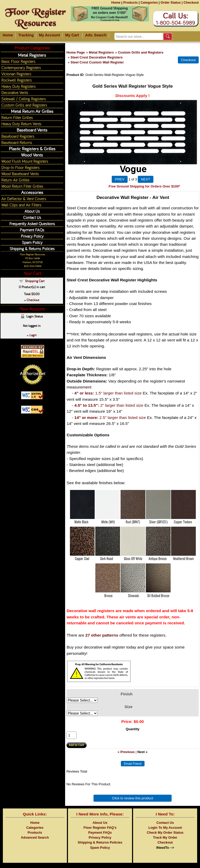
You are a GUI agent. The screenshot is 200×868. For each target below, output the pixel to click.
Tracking (26, 35)
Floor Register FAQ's (100, 828)
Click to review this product (133, 798)
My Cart (72, 35)
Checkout (191, 2)
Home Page (76, 52)
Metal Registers (101, 52)
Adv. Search (96, 35)
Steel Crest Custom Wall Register (97, 62)
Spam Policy (32, 242)
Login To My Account (165, 828)
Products (130, 2)
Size (129, 707)
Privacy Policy (32, 236)
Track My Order (165, 837)
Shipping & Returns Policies (32, 248)
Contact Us (32, 217)
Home (116, 2)
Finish (127, 694)
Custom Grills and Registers (141, 52)
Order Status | (171, 2)
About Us (32, 211)
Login (33, 335)
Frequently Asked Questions (32, 224)
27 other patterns (102, 635)
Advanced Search (35, 837)
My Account (49, 35)
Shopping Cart (35, 281)
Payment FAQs (32, 230)
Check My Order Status (165, 833)
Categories (149, 2)
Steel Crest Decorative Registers (97, 57)
